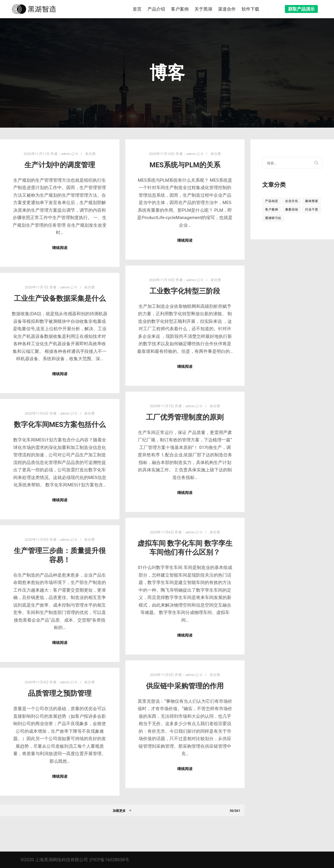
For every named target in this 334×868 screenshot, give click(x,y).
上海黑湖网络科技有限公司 (62, 860)
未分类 (90, 154)
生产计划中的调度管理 (60, 165)
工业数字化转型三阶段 (185, 291)
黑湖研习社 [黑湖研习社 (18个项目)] (273, 218)
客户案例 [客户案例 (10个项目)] (272, 210)
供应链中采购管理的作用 (185, 686)
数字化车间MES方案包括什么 (60, 425)
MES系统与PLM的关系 (185, 165)
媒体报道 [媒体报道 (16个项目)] (312, 201)
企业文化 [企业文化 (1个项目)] (292, 201)
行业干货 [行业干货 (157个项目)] (312, 210)
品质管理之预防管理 (60, 693)
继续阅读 (60, 248)
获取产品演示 (301, 9)
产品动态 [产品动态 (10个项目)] (272, 201)
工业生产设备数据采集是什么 (60, 298)
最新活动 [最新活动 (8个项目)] (292, 210)
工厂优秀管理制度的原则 (185, 417)
